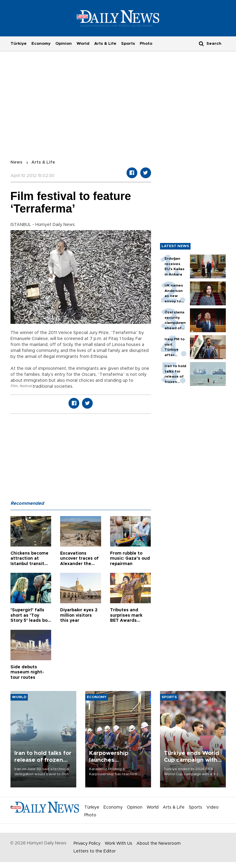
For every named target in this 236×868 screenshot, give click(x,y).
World (83, 44)
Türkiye (19, 44)
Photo (146, 44)
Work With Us (118, 844)
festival (26, 386)
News (16, 162)
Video (213, 807)
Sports (128, 44)
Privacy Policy (87, 844)
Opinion (64, 44)
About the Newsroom (159, 844)
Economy (41, 44)
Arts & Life (105, 44)
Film (14, 386)
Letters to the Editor (95, 851)
